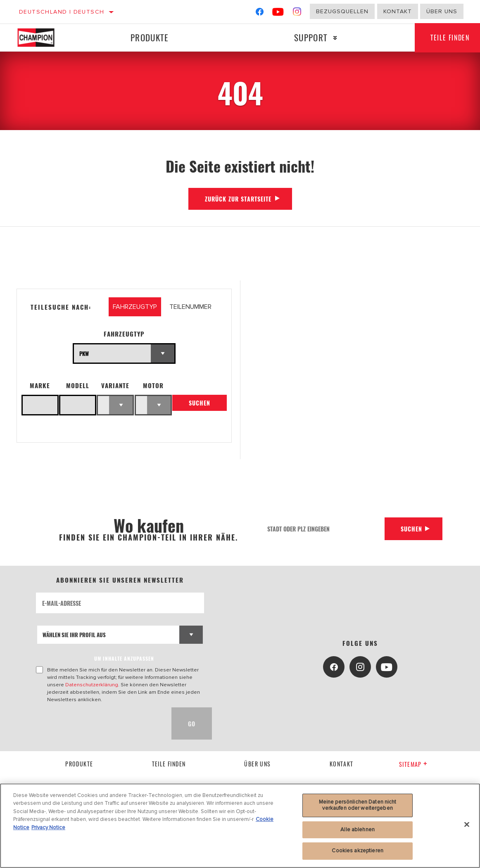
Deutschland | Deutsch (62, 12)
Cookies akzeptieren (357, 851)
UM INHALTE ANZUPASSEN (124, 658)
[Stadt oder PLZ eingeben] (323, 529)
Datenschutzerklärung (92, 685)
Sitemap (413, 764)
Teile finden (169, 764)
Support (310, 37)
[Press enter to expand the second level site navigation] (334, 38)
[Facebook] (260, 13)
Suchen (200, 403)
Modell (78, 385)
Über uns (442, 11)
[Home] (42, 38)
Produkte (149, 37)
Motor (153, 385)
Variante (115, 385)
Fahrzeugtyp (124, 334)
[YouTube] (278, 13)
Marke (40, 385)
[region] (240, 826)
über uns (257, 764)
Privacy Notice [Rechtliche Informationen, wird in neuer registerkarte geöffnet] (48, 828)
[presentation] (99, 723)
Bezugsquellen (342, 11)
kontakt (342, 764)
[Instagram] (297, 13)
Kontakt (398, 11)
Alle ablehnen (358, 830)
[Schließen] (467, 825)
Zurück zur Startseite (238, 199)
